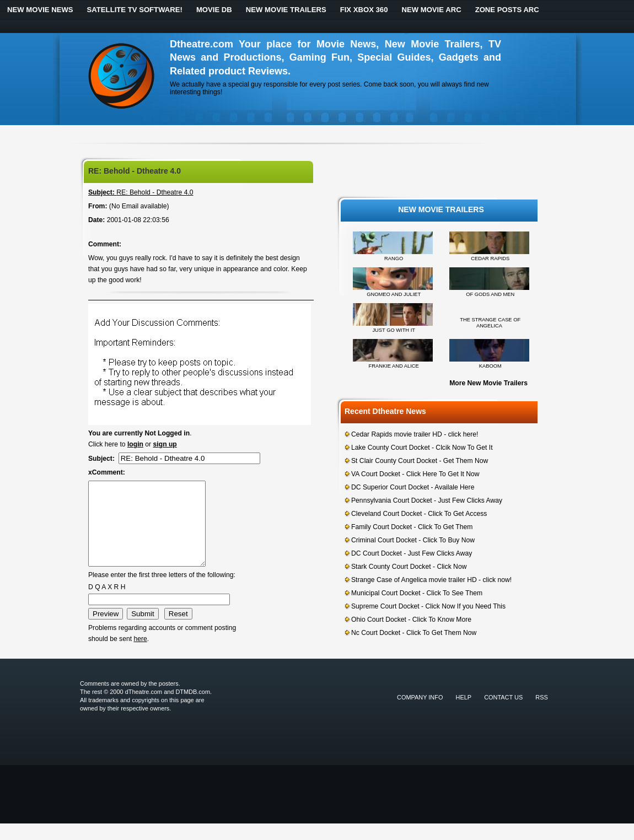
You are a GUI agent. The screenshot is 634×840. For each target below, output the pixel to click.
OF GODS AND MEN (490, 294)
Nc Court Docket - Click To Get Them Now (414, 633)
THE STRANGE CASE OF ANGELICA (490, 323)
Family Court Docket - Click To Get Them (412, 527)
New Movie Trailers (286, 10)
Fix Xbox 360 (364, 10)
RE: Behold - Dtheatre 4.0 (141, 192)
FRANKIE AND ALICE (394, 366)
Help (464, 714)
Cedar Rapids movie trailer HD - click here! (415, 434)
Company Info (420, 714)
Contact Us (503, 714)
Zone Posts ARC (507, 10)
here (140, 655)
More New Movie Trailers (488, 383)
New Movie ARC (431, 10)
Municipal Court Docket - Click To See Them (417, 593)
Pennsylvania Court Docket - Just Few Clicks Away (427, 500)
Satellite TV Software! (135, 10)
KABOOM (490, 366)
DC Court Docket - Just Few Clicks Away (412, 553)
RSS (542, 714)
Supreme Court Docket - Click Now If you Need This (428, 606)
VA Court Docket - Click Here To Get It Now (415, 474)
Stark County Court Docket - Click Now (409, 567)
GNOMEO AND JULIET (394, 294)
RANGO (394, 259)
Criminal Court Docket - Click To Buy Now (413, 540)
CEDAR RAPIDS (490, 259)
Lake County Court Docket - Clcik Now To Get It (422, 448)
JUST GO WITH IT (394, 330)
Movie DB (214, 10)
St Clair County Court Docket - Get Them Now (420, 461)
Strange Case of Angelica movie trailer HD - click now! (431, 580)
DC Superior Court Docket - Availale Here (413, 487)
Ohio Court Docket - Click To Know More (411, 620)
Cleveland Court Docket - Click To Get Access (419, 514)
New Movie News (40, 10)
